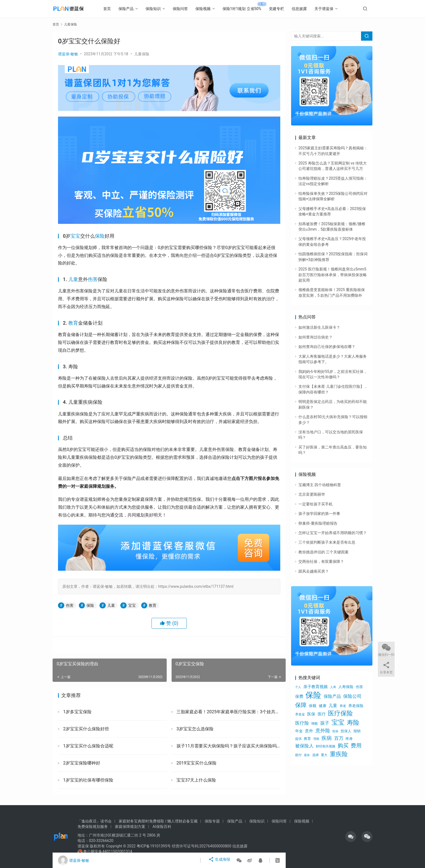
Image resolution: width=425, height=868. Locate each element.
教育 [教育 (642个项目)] (307, 739)
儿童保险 (142, 54)
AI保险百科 (162, 827)
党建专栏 (284, 9)
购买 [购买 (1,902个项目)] (343, 746)
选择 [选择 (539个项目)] (315, 755)
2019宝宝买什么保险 (196, 763)
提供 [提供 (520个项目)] (298, 739)
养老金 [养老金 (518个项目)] (300, 714)
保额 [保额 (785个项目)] (313, 706)
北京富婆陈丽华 (312, 494)
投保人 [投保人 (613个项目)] (346, 731)
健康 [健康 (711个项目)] (323, 706)
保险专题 (212, 821)
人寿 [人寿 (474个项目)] (333, 687)
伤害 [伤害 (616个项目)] (359, 687)
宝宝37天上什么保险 (196, 780)
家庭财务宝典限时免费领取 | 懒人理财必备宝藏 (158, 821)
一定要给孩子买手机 (315, 504)
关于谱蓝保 (331, 9)
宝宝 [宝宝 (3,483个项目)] (338, 722)
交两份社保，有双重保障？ (321, 562)
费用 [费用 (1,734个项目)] (356, 746)
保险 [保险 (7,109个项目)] (313, 695)
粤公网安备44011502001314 (107, 851)
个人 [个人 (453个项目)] (298, 687)
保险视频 (210, 9)
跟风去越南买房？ (314, 571)
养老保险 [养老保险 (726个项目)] (356, 706)
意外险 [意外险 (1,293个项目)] (323, 731)
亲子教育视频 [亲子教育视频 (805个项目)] (315, 687)
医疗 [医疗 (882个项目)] (322, 714)
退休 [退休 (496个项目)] (307, 755)
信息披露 (307, 9)
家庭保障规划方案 (130, 827)
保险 (100, 236)
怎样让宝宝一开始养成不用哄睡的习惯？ (333, 533)
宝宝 (75, 236)
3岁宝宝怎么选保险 (194, 729)
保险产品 (133, 9)
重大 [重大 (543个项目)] (324, 755)
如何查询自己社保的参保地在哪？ (327, 347)
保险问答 (188, 9)
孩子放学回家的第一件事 (319, 514)
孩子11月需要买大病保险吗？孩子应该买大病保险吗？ (228, 746)
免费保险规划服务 (93, 827)
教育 (73, 323)
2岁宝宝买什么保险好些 (86, 729)
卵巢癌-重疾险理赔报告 (318, 523)
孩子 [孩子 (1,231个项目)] (325, 723)
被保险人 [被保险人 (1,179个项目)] (304, 746)
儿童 (73, 279)
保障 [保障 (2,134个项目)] (301, 705)
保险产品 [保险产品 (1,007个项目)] (332, 696)
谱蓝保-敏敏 (68, 54)
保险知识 (160, 9)
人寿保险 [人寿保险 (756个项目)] (346, 687)
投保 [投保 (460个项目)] (335, 731)
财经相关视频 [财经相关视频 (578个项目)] (326, 746)
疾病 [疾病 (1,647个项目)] (327, 738)
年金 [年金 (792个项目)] (299, 731)
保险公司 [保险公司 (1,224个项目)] (352, 696)
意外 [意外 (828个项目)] (309, 731)
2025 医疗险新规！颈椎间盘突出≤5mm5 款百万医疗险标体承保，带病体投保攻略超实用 (333, 275)
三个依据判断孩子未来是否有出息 (327, 542)
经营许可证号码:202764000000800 (202, 846)
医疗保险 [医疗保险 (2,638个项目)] (340, 713)
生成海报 (220, 860)
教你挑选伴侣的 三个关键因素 (323, 552)
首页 (114, 9)
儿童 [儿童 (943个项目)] (333, 706)
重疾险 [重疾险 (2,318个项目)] (339, 754)
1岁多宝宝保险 (77, 712)
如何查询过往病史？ (315, 337)
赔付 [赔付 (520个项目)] (298, 755)
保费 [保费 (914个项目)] (299, 696)
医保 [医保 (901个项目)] (311, 714)
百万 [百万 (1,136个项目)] (339, 738)
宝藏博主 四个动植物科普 (320, 485)
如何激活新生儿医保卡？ (319, 327)
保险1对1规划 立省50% (249, 9)
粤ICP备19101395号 (154, 846)
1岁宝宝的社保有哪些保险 (88, 780)
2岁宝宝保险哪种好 (81, 763)
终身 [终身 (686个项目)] (349, 738)
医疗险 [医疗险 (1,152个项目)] (302, 723)
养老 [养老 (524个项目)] (343, 706)
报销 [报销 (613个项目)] (357, 731)
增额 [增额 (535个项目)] (314, 724)
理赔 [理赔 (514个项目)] (316, 739)
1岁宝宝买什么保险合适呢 (88, 746)
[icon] (351, 837)
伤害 (93, 279)
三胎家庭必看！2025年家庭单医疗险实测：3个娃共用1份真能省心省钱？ (228, 712)
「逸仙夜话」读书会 (95, 821)
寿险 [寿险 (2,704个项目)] (353, 723)
